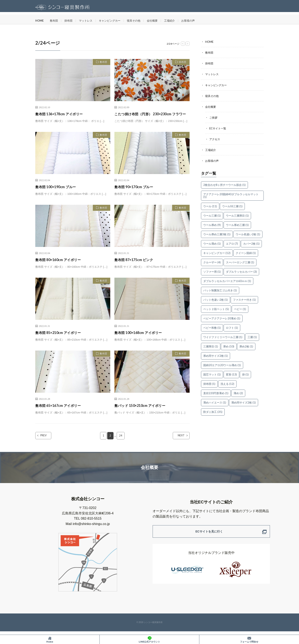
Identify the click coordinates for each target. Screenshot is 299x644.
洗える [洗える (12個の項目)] (227, 383)
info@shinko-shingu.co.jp (91, 530)
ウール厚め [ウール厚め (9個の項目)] (212, 224)
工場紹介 (176, 21)
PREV (47, 441)
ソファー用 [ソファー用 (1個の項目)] (212, 271)
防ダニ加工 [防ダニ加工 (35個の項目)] (213, 411)
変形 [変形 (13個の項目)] (231, 374)
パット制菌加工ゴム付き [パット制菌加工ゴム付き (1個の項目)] (220, 290)
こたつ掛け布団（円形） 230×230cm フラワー (150, 117)
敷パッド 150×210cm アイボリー (143, 411)
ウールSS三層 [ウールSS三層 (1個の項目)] (232, 206)
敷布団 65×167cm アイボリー (60, 411)
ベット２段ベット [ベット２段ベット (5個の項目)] (216, 309)
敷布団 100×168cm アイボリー (141, 338)
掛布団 (70, 21)
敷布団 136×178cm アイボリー (62, 114)
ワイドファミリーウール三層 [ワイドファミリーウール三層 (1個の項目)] (223, 337)
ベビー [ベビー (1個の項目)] (240, 309)
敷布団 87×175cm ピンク (136, 265)
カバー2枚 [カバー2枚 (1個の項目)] (251, 243)
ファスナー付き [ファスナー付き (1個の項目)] (244, 299)
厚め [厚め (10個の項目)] (229, 346)
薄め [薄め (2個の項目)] (238, 393)
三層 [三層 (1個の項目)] (252, 337)
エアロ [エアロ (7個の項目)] (232, 243)
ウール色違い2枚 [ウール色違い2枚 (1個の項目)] (248, 234)
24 (121, 441)
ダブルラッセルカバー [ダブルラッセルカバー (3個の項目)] (241, 271)
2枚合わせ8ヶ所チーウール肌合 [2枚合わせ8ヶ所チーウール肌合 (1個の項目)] (224, 184)
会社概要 (158, 21)
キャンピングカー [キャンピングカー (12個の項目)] (217, 253)
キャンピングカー (114, 21)
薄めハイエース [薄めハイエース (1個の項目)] (215, 402)
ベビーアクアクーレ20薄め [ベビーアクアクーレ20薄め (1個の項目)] (222, 318)
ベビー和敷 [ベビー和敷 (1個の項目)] (212, 327)
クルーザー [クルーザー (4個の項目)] (212, 262)
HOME (40, 21)
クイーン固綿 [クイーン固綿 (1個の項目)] (246, 253)
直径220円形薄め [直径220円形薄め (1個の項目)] (216, 393)
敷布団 (55, 21)
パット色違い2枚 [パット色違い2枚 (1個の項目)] (216, 299)
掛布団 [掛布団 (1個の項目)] (209, 383)
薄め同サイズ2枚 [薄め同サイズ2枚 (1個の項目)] (244, 402)
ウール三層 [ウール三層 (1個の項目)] (212, 215)
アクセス (215, 139)
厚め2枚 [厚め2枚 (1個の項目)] (246, 346)
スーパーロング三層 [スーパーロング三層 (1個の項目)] (240, 262)
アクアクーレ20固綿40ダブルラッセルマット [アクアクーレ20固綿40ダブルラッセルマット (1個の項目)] (231, 195)
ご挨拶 (214, 117)
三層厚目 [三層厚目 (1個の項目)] (211, 346)
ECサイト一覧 (218, 128)
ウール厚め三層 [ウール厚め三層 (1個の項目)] (237, 224)
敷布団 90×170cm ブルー (136, 192)
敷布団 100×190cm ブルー (58, 192)
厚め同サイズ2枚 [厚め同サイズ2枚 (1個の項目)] (216, 355)
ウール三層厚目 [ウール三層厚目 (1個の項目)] (237, 215)
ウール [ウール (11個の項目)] (210, 206)
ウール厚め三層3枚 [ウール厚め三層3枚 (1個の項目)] (217, 234)
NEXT (178, 441)
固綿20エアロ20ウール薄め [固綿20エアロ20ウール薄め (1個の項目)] (222, 365)
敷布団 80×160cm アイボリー (60, 265)
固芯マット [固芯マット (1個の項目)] (212, 374)
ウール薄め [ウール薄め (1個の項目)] (212, 243)
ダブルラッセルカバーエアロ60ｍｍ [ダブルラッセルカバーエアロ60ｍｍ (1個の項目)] (227, 281)
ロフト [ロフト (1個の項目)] (232, 327)
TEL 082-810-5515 (88, 524)
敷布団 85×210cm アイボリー (60, 338)
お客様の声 (196, 21)
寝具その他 (139, 21)
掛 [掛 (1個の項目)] (245, 374)
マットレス (88, 21)
